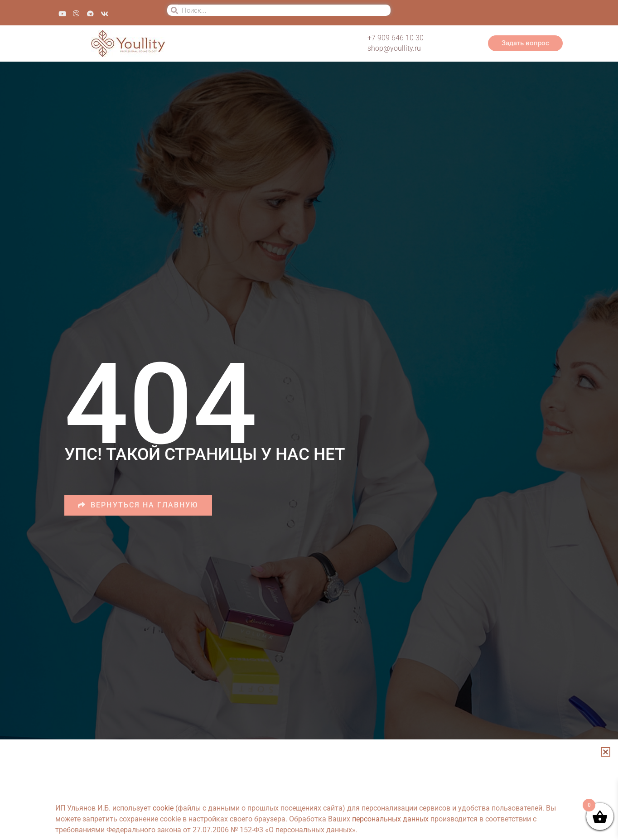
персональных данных (390, 819)
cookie (163, 808)
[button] (606, 752)
